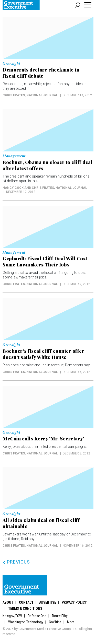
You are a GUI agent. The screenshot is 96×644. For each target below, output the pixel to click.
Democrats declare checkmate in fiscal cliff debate (41, 73)
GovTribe (55, 622)
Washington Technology (26, 622)
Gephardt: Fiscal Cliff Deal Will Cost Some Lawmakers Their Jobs (45, 262)
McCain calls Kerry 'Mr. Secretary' (43, 439)
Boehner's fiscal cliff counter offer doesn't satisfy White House (43, 354)
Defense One (37, 616)
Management (14, 156)
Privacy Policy (74, 602)
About (8, 602)
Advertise (48, 602)
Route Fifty (60, 616)
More (71, 622)
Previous (16, 562)
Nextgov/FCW (12, 616)
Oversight (11, 64)
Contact (26, 602)
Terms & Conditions (25, 608)
